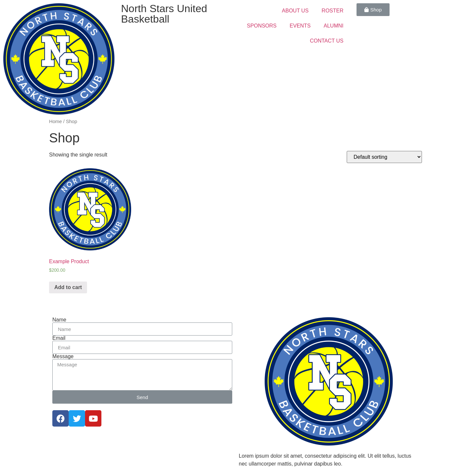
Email (59, 338)
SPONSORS (262, 26)
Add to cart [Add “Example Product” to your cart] (68, 287)
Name (59, 320)
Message (63, 357)
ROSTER (332, 11)
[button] (373, 10)
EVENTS (300, 26)
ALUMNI (334, 26)
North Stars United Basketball (164, 14)
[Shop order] (384, 157)
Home (55, 121)
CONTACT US (327, 41)
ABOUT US (295, 11)
